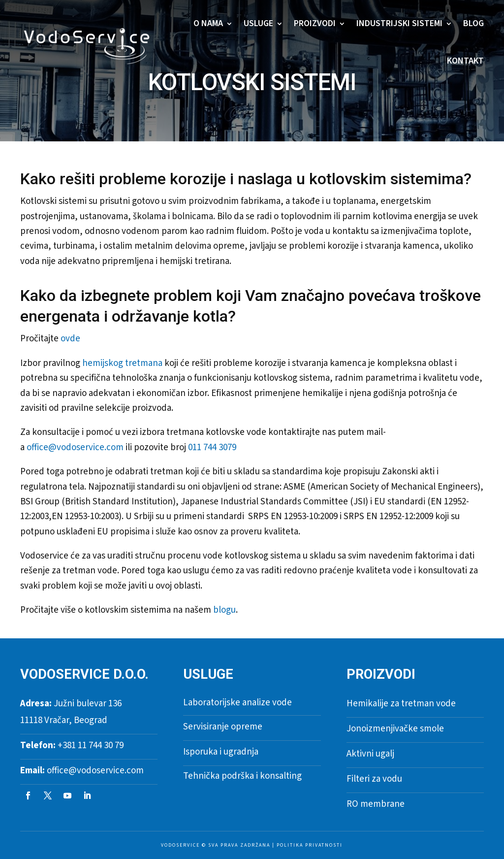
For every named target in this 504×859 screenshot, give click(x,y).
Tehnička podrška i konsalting (242, 776)
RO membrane (376, 804)
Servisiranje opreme (223, 727)
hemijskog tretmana (122, 363)
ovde (70, 339)
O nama (208, 23)
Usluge (258, 23)
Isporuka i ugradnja (221, 752)
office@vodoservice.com (75, 447)
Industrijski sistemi (399, 23)
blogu (224, 610)
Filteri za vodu (374, 779)
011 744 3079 (212, 447)
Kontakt (465, 61)
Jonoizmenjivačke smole (395, 729)
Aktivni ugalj (370, 754)
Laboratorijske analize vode (237, 703)
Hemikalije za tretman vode (401, 704)
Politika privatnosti (310, 845)
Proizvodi (315, 23)
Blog (473, 23)
